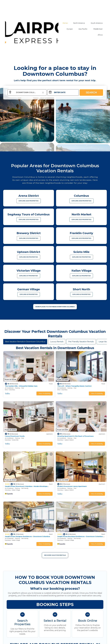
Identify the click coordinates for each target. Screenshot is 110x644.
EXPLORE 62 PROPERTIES (81, 294)
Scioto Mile (15, 440)
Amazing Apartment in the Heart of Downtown (75, 436)
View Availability (44, 393)
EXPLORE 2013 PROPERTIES (81, 238)
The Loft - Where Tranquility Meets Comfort (74, 386)
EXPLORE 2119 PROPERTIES (29, 238)
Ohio (6, 390)
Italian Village (16, 490)
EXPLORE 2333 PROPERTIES (29, 219)
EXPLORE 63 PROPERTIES (29, 294)
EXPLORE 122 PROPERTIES (81, 276)
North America (80, 23)
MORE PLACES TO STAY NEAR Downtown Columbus (55, 307)
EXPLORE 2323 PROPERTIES (81, 219)
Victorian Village (69, 540)
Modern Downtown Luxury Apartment (72, 486)
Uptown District (69, 440)
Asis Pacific (84, 29)
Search (91, 92)
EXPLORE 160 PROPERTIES (81, 257)
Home (66, 23)
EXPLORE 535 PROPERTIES (29, 257)
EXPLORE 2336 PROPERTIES (81, 201)
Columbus (12, 390)
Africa (100, 35)
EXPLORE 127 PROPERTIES (29, 276)
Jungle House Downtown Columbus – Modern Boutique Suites (29, 486)
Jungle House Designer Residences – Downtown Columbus (27, 536)
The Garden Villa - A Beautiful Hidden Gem (21, 386)
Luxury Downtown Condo (15, 436)
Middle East (98, 29)
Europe (71, 29)
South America (97, 23)
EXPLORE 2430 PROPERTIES (29, 201)
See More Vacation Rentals (55, 555)
